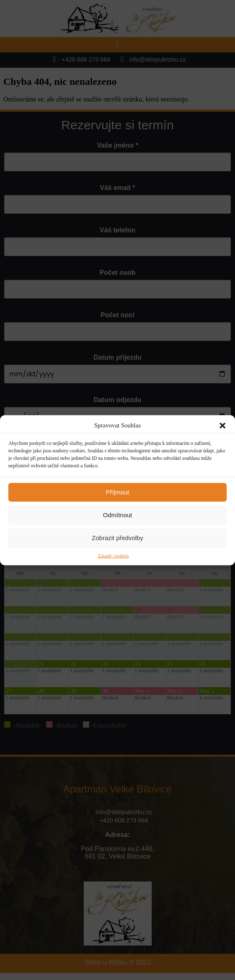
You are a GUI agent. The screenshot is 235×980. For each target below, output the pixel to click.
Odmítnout (117, 515)
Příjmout (117, 492)
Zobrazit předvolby (117, 538)
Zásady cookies (113, 555)
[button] (222, 425)
